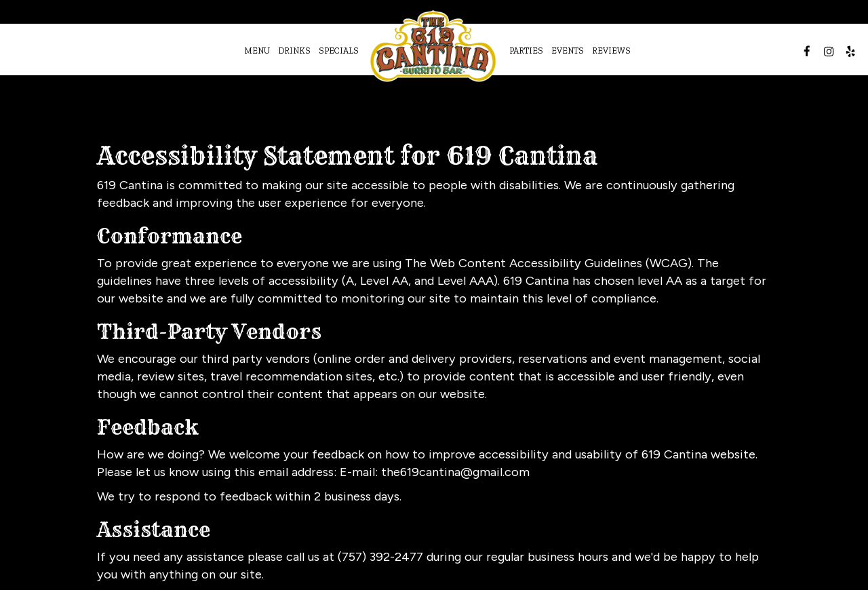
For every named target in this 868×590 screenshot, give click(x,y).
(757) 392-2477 (380, 557)
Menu (257, 51)
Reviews (611, 51)
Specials (339, 51)
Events (568, 51)
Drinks (294, 51)
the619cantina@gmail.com (455, 472)
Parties (526, 51)
